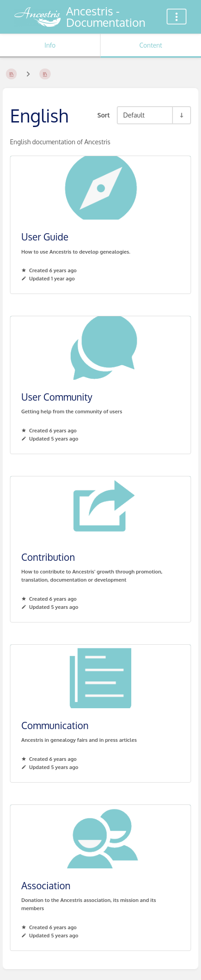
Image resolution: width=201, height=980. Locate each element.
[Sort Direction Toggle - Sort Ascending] (181, 115)
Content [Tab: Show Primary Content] (151, 45)
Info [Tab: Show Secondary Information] (50, 45)
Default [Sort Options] (134, 115)
